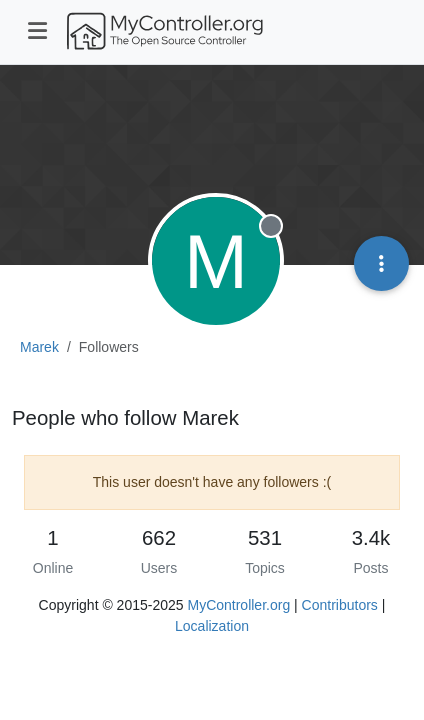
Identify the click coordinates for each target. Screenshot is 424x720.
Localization (212, 626)
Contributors (340, 605)
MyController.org (238, 605)
